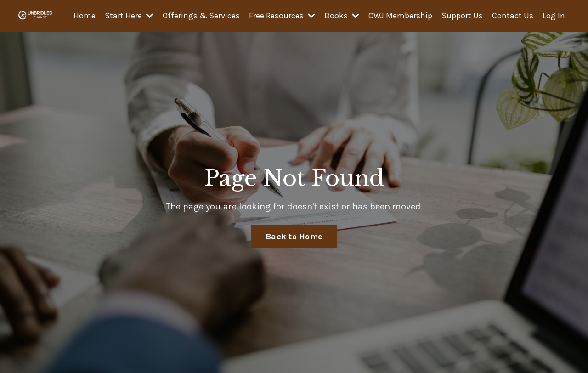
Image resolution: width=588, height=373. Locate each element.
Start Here (129, 16)
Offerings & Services (201, 16)
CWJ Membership (400, 16)
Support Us (462, 16)
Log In (554, 16)
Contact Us (513, 16)
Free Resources (282, 16)
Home (85, 16)
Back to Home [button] (294, 237)
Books (342, 16)
